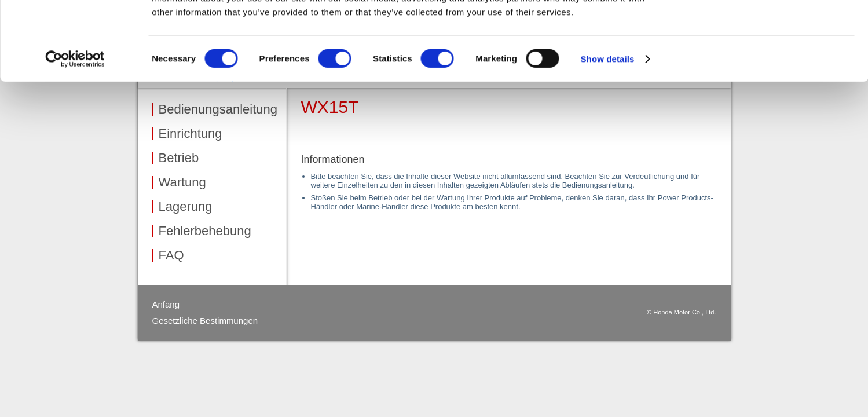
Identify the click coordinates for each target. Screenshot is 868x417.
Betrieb (179, 158)
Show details (608, 117)
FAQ (171, 255)
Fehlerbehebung (205, 231)
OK (772, 29)
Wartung (182, 182)
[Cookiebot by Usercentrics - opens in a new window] (75, 117)
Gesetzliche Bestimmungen (205, 321)
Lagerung (186, 207)
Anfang (166, 304)
